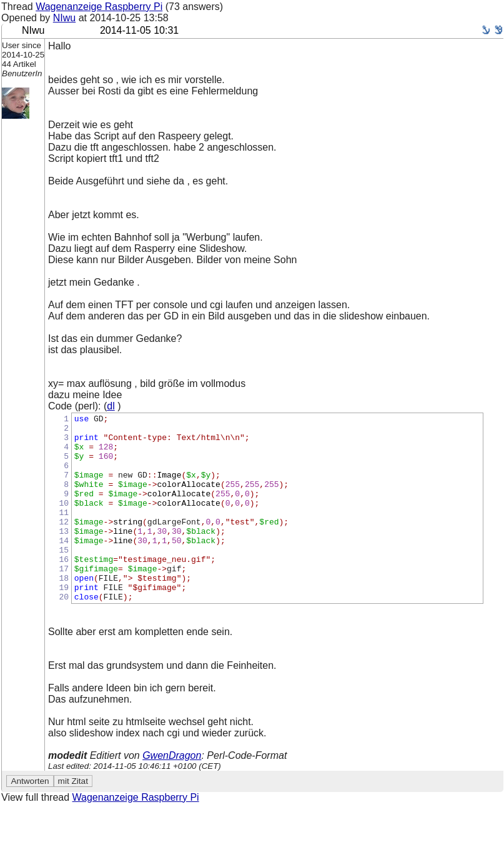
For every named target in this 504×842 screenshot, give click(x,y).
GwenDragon (172, 793)
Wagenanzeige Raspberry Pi (99, 7)
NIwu (64, 18)
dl (111, 406)
